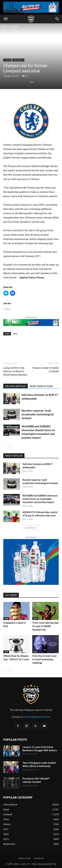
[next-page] (11, 446)
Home (4, 27)
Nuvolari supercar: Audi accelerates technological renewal (38, 414)
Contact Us (39, 858)
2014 (15, 334)
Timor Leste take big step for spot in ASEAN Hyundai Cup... (45, 626)
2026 (6, 403)
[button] (6, 19)
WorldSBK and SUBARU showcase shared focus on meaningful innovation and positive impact (40, 499)
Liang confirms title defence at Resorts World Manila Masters (15, 371)
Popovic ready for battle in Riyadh (46, 370)
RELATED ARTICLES (16, 386)
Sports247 (26, 864)
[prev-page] (5, 446)
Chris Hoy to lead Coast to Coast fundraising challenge (44, 659)
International (18, 60)
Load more (31, 528)
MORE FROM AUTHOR (41, 386)
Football (14, 27)
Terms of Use (24, 858)
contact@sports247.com (37, 717)
